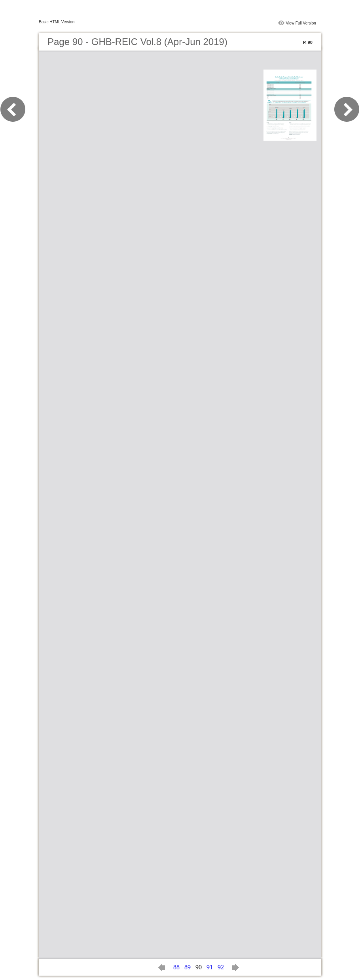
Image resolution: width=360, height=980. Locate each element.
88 (176, 967)
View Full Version (301, 23)
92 (221, 967)
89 (188, 967)
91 (210, 967)
